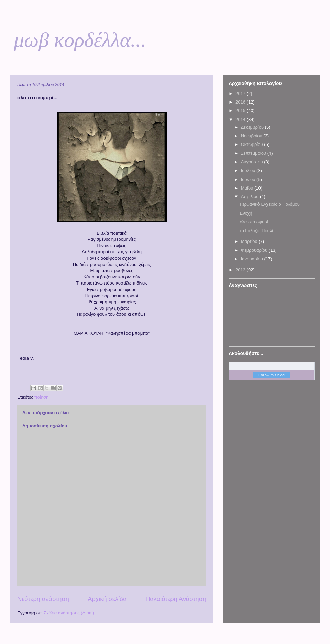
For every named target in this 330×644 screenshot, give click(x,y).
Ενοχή (246, 213)
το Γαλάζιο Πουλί (256, 231)
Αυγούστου (253, 162)
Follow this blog (272, 375)
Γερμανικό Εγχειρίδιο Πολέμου (269, 204)
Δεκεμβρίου (253, 127)
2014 (241, 120)
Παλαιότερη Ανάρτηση (176, 599)
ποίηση (41, 397)
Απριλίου (250, 197)
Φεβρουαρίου (255, 250)
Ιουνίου (249, 179)
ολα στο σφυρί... (256, 222)
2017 (241, 93)
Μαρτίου (250, 241)
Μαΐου (248, 188)
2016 (241, 102)
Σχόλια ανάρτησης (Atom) (69, 613)
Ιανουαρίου (253, 259)
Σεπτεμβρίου (254, 153)
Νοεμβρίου (252, 136)
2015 (241, 111)
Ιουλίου (249, 170)
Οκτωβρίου (252, 144)
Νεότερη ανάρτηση (43, 599)
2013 (241, 270)
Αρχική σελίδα (107, 599)
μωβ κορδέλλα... (80, 40)
